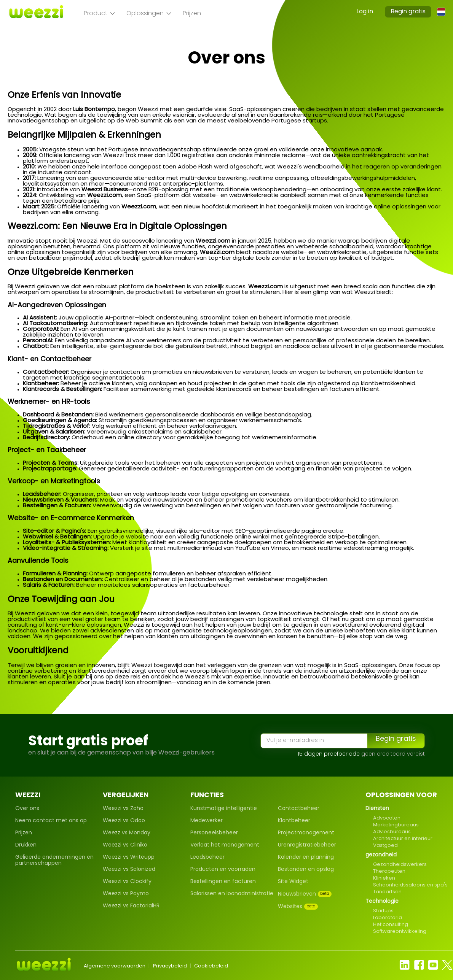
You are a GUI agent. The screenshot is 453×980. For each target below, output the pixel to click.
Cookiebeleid (211, 966)
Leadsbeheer (207, 857)
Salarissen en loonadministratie (232, 894)
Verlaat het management (225, 845)
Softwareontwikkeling (400, 932)
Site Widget (293, 882)
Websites (298, 907)
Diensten (377, 809)
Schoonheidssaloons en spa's (410, 885)
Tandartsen (387, 892)
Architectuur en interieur (403, 839)
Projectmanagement (306, 833)
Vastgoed (385, 846)
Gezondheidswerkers (400, 865)
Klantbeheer (294, 821)
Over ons (27, 809)
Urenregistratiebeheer (307, 845)
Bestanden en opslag (306, 870)
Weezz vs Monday (127, 833)
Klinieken (384, 878)
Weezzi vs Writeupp (129, 857)
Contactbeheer (299, 809)
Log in (365, 12)
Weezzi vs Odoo (124, 821)
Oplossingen (149, 14)
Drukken (26, 845)
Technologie (382, 901)
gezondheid (381, 855)
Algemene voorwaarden (115, 966)
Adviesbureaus (392, 832)
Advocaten (387, 818)
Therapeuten (389, 871)
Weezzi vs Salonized (129, 870)
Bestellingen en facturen (223, 882)
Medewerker (207, 821)
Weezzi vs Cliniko (125, 845)
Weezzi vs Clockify (127, 882)
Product (99, 14)
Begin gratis (408, 12)
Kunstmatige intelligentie (224, 809)
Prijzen (192, 14)
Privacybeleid (170, 966)
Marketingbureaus (396, 825)
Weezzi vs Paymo (126, 894)
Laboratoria (388, 918)
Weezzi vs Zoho (123, 809)
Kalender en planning (306, 857)
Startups (383, 911)
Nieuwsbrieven (305, 894)
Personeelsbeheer (214, 833)
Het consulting (391, 925)
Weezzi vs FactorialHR (131, 906)
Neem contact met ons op (51, 821)
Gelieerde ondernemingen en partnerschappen (54, 860)
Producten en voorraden (223, 870)
